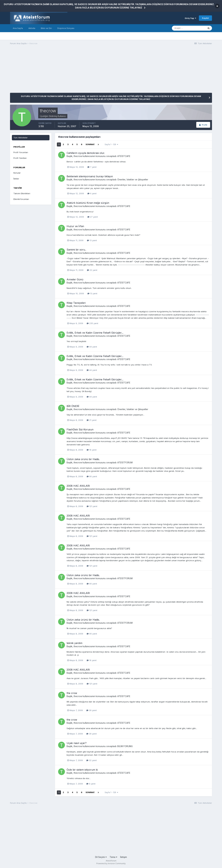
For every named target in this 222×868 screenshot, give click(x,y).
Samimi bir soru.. (76, 250)
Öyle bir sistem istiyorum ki (82, 770)
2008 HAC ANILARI (78, 486)
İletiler (16, 179)
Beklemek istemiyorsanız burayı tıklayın (90, 176)
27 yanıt (93, 217)
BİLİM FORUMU (125, 746)
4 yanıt (92, 193)
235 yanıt (92, 323)
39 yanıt (91, 710)
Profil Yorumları (21, 152)
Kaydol (205, 18)
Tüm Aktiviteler (21, 138)
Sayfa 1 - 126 (111, 144)
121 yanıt (92, 506)
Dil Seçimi (101, 857)
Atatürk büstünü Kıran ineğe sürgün (88, 203)
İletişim (123, 857)
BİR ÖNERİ (73, 406)
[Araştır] (189, 28)
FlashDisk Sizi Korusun (80, 429)
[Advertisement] (66, 71)
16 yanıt (92, 450)
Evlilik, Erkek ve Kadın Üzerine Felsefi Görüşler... (95, 333)
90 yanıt (92, 476)
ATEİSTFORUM (125, 462)
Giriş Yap (190, 18)
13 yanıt (92, 240)
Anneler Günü (75, 279)
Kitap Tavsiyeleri (76, 303)
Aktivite (32, 28)
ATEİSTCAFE (124, 156)
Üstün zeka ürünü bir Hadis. (83, 459)
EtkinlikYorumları (21, 199)
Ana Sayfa (18, 28)
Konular (17, 173)
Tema (113, 857)
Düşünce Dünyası (66, 28)
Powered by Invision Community (111, 863)
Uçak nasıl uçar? (77, 743)
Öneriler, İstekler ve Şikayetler (133, 179)
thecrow (78, 156)
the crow (72, 693)
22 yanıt (92, 270)
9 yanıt (91, 784)
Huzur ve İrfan (75, 226)
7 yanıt (92, 167)
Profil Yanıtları (20, 158)
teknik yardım (74, 643)
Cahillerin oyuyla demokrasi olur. (86, 153)
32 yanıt (91, 760)
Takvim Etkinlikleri (22, 193)
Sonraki (90, 144)
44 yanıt (92, 347)
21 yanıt (92, 420)
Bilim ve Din (46, 28)
